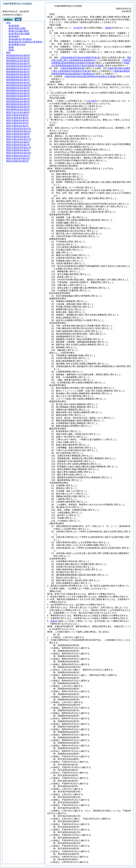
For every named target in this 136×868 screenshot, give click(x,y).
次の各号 (78, 28)
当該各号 (109, 28)
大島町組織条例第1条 (80, 57)
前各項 (54, 621)
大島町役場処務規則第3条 (72, 68)
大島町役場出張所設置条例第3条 (90, 76)
